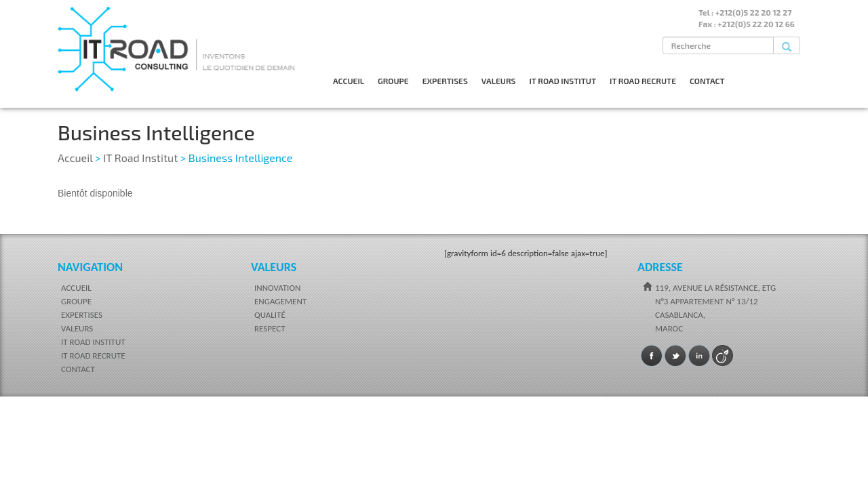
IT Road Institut (140, 158)
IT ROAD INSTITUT (563, 81)
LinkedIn (699, 356)
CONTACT (707, 81)
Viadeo (723, 356)
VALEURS (499, 81)
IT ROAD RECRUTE (643, 81)
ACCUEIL (349, 81)
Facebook (652, 356)
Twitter (675, 356)
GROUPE (393, 81)
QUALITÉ (270, 315)
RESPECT (270, 328)
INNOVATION (277, 288)
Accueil (75, 158)
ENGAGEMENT (280, 301)
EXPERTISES (445, 81)
